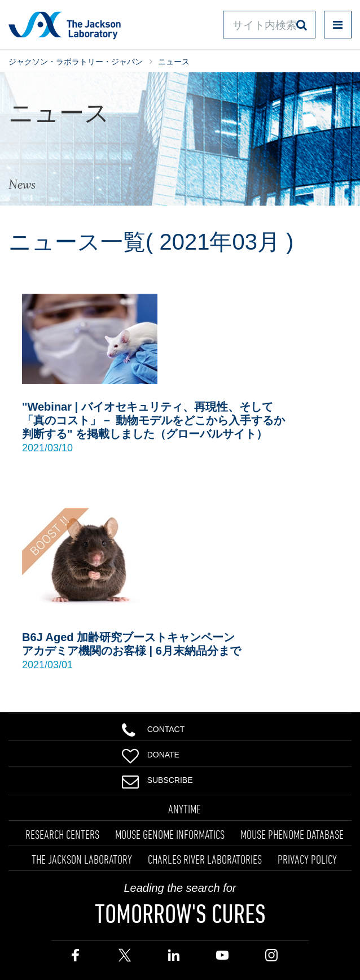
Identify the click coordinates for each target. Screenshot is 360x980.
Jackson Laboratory (65, 25)
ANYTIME (185, 809)
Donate (151, 753)
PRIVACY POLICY (307, 859)
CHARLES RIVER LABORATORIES (205, 859)
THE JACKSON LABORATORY (82, 859)
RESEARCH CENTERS (62, 834)
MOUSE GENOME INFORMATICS (170, 834)
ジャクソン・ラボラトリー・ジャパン (76, 62)
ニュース (174, 62)
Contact (153, 728)
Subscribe (157, 779)
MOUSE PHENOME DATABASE (292, 834)
